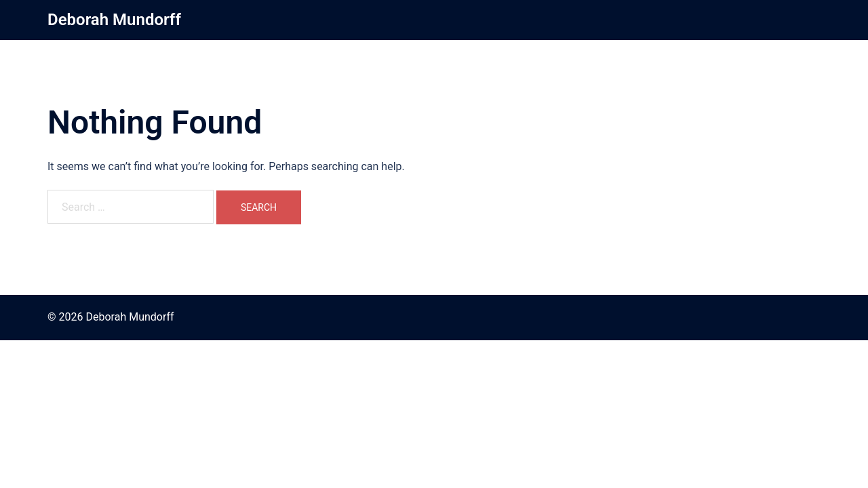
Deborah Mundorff (114, 20)
